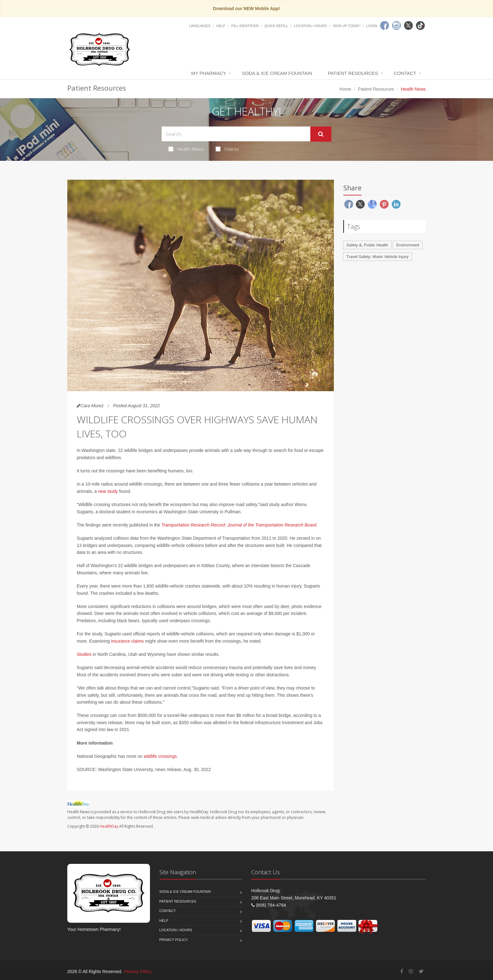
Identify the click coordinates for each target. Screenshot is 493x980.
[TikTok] (420, 25)
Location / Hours (310, 26)
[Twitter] (408, 25)
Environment (408, 245)
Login (372, 26)
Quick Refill (276, 26)
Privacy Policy (174, 940)
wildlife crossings (160, 756)
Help (221, 26)
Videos (227, 149)
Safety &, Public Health (367, 245)
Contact (405, 73)
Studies (84, 654)
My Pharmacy (209, 73)
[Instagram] (396, 25)
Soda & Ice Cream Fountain (277, 73)
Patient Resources (353, 73)
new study (108, 491)
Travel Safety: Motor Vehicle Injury (378, 257)
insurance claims (127, 641)
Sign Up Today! (346, 26)
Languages (200, 26)
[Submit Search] (321, 134)
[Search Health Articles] (236, 134)
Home (345, 89)
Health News (186, 149)
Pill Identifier (245, 26)
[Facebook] (385, 25)
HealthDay (109, 826)
